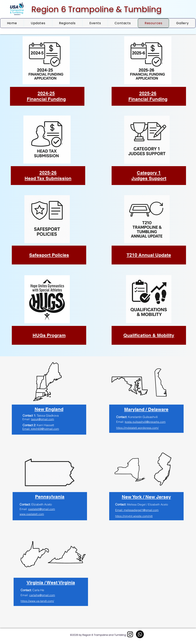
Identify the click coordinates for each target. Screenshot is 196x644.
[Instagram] (130, 634)
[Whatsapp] (140, 634)
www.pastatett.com (32, 514)
